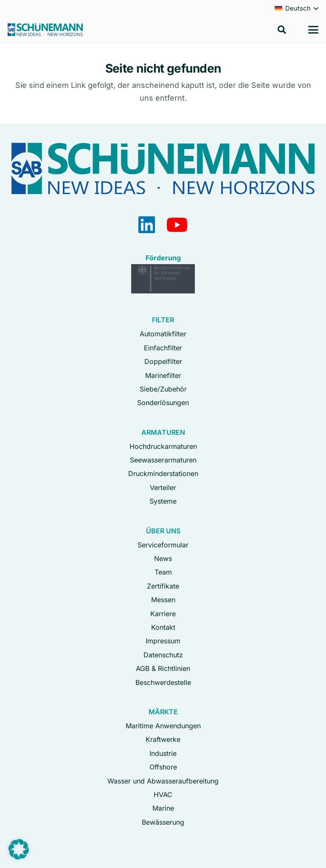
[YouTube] (177, 225)
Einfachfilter (163, 348)
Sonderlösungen (163, 403)
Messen (163, 600)
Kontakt (163, 627)
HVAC (163, 795)
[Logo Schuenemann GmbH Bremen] (45, 30)
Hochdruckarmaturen (163, 446)
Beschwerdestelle (163, 682)
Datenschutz (163, 655)
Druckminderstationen (163, 473)
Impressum (163, 641)
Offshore (163, 767)
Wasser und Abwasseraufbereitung (163, 781)
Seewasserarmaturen (163, 460)
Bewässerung (163, 822)
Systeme (163, 501)
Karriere (163, 614)
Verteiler (163, 488)
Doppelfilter (163, 361)
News (163, 558)
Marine (163, 808)
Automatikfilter (163, 334)
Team (163, 572)
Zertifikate (163, 586)
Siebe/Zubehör (163, 389)
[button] (282, 30)
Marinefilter (163, 375)
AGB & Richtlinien (163, 668)
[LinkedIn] (147, 225)
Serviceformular (163, 545)
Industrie (163, 753)
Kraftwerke (163, 739)
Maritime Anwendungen (163, 726)
